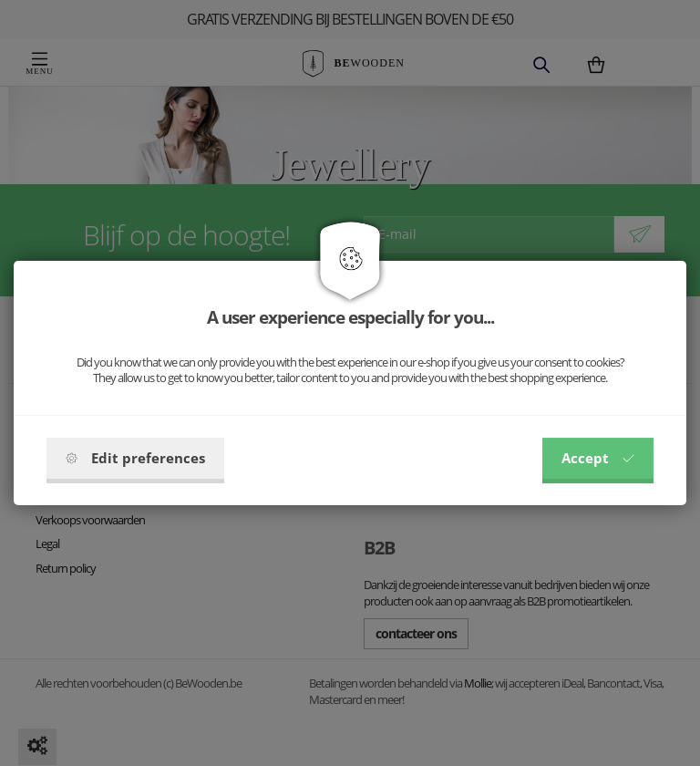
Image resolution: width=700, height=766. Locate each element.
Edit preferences (135, 458)
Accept (598, 458)
